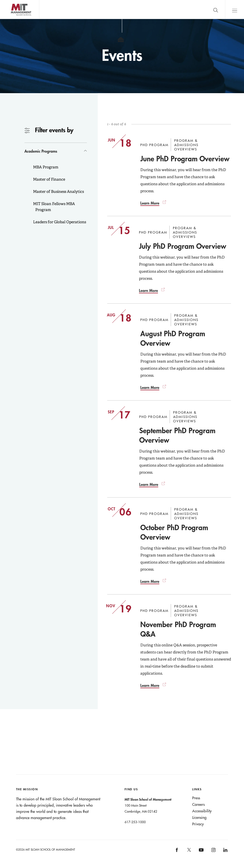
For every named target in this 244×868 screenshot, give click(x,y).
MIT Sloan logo (14, 19)
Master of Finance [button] (49, 179)
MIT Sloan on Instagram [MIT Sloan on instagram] (213, 852)
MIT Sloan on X (189, 852)
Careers (198, 804)
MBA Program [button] (45, 167)
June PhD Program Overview (185, 159)
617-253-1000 (135, 822)
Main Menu (235, 9)
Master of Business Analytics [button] (58, 191)
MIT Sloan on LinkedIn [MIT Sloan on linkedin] (225, 852)
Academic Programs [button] (41, 151)
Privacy (198, 824)
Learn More (150, 203)
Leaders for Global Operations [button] (59, 222)
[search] (216, 9)
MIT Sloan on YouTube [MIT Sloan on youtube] (201, 853)
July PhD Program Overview (183, 246)
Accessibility (202, 811)
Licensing (199, 817)
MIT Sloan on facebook (177, 852)
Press (196, 798)
